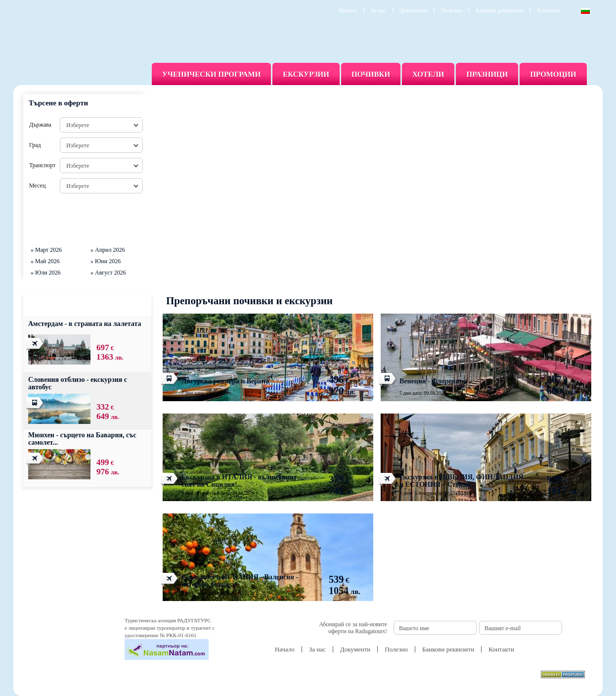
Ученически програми (211, 74)
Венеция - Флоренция (433, 381)
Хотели (428, 74)
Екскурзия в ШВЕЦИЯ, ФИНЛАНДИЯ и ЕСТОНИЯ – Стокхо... (462, 481)
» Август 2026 (108, 273)
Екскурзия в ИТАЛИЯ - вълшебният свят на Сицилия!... (239, 481)
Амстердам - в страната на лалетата (85, 324)
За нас (378, 10)
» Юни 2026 (106, 261)
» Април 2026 (108, 250)
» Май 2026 (45, 261)
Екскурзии (306, 74)
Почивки (371, 74)
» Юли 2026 (46, 273)
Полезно (452, 10)
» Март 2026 (46, 250)
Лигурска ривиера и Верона (225, 381)
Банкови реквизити (500, 10)
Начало (348, 10)
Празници (487, 74)
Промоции (553, 74)
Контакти (549, 10)
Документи (414, 10)
